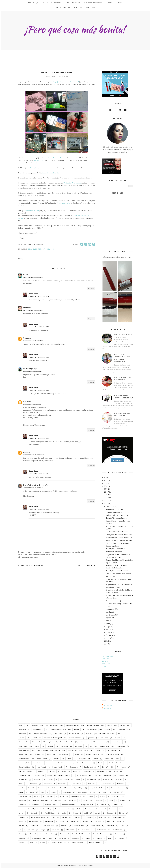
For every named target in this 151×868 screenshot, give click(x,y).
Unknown (27, 338)
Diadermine (74, 767)
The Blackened (39, 160)
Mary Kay (64, 826)
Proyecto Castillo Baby (97, 788)
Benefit (69, 759)
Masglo (50, 809)
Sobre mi (105, 661)
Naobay (122, 775)
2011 (106, 641)
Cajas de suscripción (72, 725)
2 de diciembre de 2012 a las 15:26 (33, 310)
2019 (106, 483)
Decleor (50, 838)
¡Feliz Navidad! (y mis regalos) (117, 515)
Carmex (86, 801)
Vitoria (78, 780)
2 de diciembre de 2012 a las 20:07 (33, 455)
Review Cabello (74, 734)
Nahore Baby (108, 775)
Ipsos (62, 821)
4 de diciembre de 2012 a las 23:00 (39, 474)
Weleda (75, 771)
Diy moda (35, 805)
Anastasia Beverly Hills (40, 801)
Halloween (37, 796)
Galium (88, 838)
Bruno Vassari (41, 767)
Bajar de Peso (82, 792)
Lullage (119, 821)
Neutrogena (23, 780)
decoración (35, 813)
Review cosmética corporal (53, 738)
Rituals (21, 792)
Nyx (91, 746)
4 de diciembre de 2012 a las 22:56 (39, 327)
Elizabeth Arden (50, 805)
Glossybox (34, 168)
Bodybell (22, 817)
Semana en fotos (36, 249)
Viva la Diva (55, 830)
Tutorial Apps (65, 780)
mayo (108, 627)
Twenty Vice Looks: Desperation (118, 571)
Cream (111, 801)
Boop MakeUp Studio (38, 817)
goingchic (119, 780)
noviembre (110, 609)
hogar (43, 792)
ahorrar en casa (85, 742)
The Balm (52, 771)
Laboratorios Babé (92, 755)
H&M (113, 767)
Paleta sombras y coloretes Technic (119, 512)
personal (91, 738)
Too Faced (49, 249)
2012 (106, 504)
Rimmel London (42, 759)
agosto (109, 618)
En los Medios (107, 664)
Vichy (118, 759)
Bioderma (105, 738)
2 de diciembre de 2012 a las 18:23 (33, 404)
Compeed (22, 838)
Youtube (22, 813)
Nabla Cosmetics (64, 809)
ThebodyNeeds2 (54, 158)
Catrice (37, 746)
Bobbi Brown (77, 784)
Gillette (99, 838)
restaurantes (101, 830)
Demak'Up (22, 805)
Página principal (108, 656)
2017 (106, 489)
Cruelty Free (82, 759)
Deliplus (118, 738)
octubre (109, 612)
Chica (26, 275)
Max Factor (23, 734)
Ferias (86, 750)
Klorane (124, 767)
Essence (22, 738)
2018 (106, 486)
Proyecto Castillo (42, 750)
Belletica (110, 813)
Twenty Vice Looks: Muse (116, 549)
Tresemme (113, 809)
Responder (91, 288)
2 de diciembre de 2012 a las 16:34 (33, 371)
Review (21, 725)
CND (53, 817)
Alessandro (23, 801)
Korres (73, 821)
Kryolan (103, 805)
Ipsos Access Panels (51, 173)
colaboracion (86, 830)
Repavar (43, 842)
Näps (62, 796)
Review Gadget (117, 742)
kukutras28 (28, 308)
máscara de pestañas (72, 763)
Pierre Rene (37, 780)
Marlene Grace (49, 826)
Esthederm (76, 838)
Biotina (122, 813)
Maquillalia (34, 826)
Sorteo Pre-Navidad (31, 211)
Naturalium (110, 826)
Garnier (95, 759)
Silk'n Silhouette (76, 796)
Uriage (43, 830)
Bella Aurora (58, 801)
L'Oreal (34, 738)
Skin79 (40, 771)
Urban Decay (121, 746)
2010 (106, 644)
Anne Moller (67, 792)
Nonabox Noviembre (114, 552)
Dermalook (23, 775)
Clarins (116, 771)
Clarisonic (118, 834)
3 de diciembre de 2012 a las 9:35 (33, 488)
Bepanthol (87, 771)
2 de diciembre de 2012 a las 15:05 (33, 277)
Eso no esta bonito (68, 805)
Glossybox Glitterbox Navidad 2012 (119, 535)
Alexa (31, 834)
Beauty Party (113, 763)
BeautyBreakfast (24, 767)
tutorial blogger (63, 755)
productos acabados (41, 734)
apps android (54, 763)
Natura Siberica (79, 826)
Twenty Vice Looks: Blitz (115, 509)
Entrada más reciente (31, 566)
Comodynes (23, 796)
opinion (114, 750)
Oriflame (55, 788)
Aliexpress (33, 784)
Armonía (97, 813)
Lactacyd (85, 821)
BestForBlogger (89, 865)
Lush (95, 775)
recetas (88, 763)
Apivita (75, 813)
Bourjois (116, 792)
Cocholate (77, 817)
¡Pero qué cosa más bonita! (70, 865)
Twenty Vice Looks (67, 742)
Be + (95, 792)
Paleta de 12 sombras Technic (117, 532)
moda (39, 742)
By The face (73, 801)
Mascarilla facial (24, 750)
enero (108, 638)
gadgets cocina (57, 842)
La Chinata (121, 784)
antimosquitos (70, 830)
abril (108, 629)
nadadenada (28, 452)
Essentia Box (106, 784)
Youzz (32, 792)
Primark (51, 780)
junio (108, 624)
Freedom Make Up (64, 775)
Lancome (98, 821)
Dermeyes (62, 838)
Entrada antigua (85, 566)
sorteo (109, 725)
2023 (106, 477)
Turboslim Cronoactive (72, 183)
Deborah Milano (24, 742)
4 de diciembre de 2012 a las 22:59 (39, 438)
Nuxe (32, 842)
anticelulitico (91, 780)
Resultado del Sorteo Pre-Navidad (119, 540)
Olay (122, 826)
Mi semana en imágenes (115, 601)
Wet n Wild (58, 734)
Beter (105, 792)
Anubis (64, 813)
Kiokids (121, 838)
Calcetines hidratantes (101, 834)
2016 (106, 492)
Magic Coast (37, 809)
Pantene (79, 809)
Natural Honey (95, 826)
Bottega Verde (102, 771)
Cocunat (90, 817)
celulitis (103, 796)
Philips (81, 788)
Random (122, 725)
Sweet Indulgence (63, 203)
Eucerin (49, 775)
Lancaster (22, 809)
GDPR (104, 666)
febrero (109, 635)
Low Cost (22, 788)
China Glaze (99, 801)
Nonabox (107, 729)
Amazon (54, 792)
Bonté (21, 755)
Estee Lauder (34, 821)
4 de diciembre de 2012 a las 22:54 (39, 296)
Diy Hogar (50, 746)
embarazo (106, 780)
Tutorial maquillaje (93, 725)
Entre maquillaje (30, 368)
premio (58, 750)
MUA (34, 788)
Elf (103, 767)
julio (108, 621)
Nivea (49, 755)
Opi (20, 830)
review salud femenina (76, 842)
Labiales (115, 805)
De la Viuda (92, 784)
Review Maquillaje (52, 725)
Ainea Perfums (117, 830)
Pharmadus (68, 788)
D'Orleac (123, 801)
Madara (21, 826)
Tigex (64, 771)
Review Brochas (24, 759)
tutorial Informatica (96, 842)
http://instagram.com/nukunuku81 (66, 82)
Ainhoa (21, 784)
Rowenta (31, 830)
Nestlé (107, 759)
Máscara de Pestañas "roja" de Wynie (117, 257)
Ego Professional (90, 767)
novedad (89, 734)
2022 (106, 480)
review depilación (25, 763)
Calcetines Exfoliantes (79, 834)
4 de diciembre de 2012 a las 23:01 (39, 509)
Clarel (77, 755)
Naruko (21, 842)
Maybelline (79, 746)
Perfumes (40, 763)
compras (76, 729)
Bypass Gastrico (58, 767)
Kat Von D (50, 796)
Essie (21, 821)
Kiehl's (110, 838)
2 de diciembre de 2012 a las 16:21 (33, 341)
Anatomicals (48, 784)
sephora (51, 742)
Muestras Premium (25, 771)
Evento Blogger (92, 729)
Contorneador (36, 838)
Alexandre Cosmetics (46, 834)
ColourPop (103, 817)
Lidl (109, 821)
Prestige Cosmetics (113, 755)
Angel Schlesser (50, 813)
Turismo (91, 796)
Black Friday (62, 784)
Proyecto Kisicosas (117, 788)
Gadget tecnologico (88, 805)
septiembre (110, 615)
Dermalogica (117, 817)
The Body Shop (104, 746)
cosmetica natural (75, 738)
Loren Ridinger (82, 775)
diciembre (110, 506)
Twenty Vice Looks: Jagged (116, 518)
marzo (108, 632)
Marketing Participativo (107, 734)
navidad (57, 759)
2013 (106, 501)
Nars (44, 788)
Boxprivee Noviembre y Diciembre (119, 538)
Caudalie (64, 817)
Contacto (105, 659)
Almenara (63, 834)
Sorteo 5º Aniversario (123, 334)
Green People (49, 821)
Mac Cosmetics (35, 755)
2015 (106, 495)
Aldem (21, 834)
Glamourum (64, 746)
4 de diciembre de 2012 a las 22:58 (39, 390)
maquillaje (35, 725)
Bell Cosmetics (72, 750)
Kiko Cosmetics (38, 729)
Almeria (100, 763)
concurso (101, 742)
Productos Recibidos (96, 809)
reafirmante (116, 796)
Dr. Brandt (36, 775)
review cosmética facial (58, 729)
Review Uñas (23, 746)
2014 (106, 498)
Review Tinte (100, 750)
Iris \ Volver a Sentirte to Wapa (36, 485)
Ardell (86, 813)
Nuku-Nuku (33, 294)
